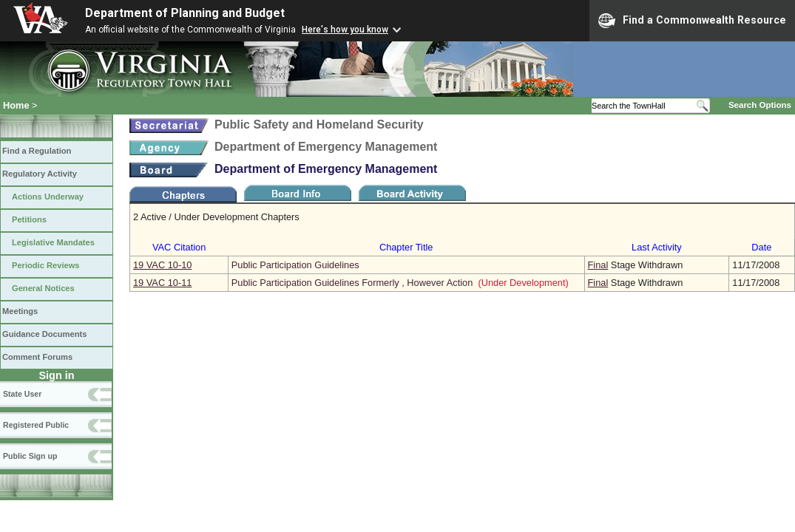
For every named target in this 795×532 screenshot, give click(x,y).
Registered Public (36, 425)
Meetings (20, 311)
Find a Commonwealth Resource (692, 21)
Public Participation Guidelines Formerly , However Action (352, 283)
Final (598, 265)
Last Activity (657, 247)
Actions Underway (48, 197)
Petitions (29, 219)
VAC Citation (179, 247)
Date (761, 247)
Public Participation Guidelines (295, 265)
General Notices (43, 288)
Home (16, 105)
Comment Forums (37, 357)
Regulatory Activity (40, 174)
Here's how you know (345, 30)
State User (22, 394)
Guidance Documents (44, 334)
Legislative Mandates (53, 242)
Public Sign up (30, 456)
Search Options (760, 105)
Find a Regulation (37, 151)
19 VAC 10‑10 (162, 265)
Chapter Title (406, 247)
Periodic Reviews (46, 265)
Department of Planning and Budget (185, 13)
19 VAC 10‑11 (162, 283)
